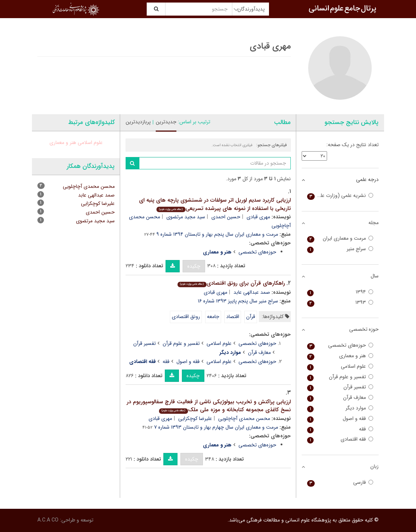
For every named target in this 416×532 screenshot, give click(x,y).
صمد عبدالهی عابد (252, 292)
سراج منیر (340, 249)
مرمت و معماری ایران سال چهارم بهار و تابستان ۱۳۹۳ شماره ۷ (216, 427)
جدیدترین (166, 122)
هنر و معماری (63, 143)
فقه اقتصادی (340, 439)
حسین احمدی (226, 217)
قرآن (251, 317)
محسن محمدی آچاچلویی (244, 418)
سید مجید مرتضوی (186, 217)
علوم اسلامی (219, 343)
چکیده (194, 266)
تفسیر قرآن (144, 343)
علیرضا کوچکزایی (195, 418)
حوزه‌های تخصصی (257, 252)
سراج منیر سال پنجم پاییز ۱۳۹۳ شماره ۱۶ (238, 301)
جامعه (213, 317)
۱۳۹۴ (340, 292)
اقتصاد (233, 317)
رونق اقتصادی (186, 317)
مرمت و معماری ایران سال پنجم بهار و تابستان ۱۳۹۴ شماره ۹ (217, 234)
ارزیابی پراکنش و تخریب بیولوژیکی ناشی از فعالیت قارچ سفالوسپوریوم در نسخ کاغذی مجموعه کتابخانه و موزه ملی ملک (209, 406)
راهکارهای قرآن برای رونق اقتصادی (231, 283)
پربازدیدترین (138, 122)
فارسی (340, 482)
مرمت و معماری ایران (340, 238)
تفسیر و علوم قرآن (181, 343)
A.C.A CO (48, 520)
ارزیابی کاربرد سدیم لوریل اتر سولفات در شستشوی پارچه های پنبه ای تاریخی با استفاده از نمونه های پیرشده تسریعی (215, 204)
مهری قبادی (258, 217)
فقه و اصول (188, 362)
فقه (166, 362)
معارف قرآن (259, 352)
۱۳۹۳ (340, 303)
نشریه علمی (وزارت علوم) (340, 196)
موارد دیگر (340, 408)
